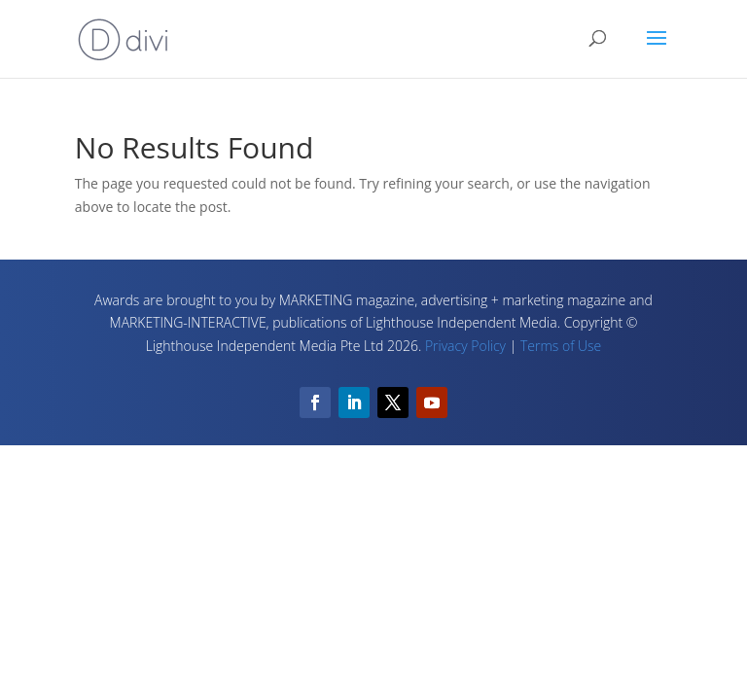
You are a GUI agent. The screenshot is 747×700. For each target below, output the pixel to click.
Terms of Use (561, 346)
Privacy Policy (465, 346)
